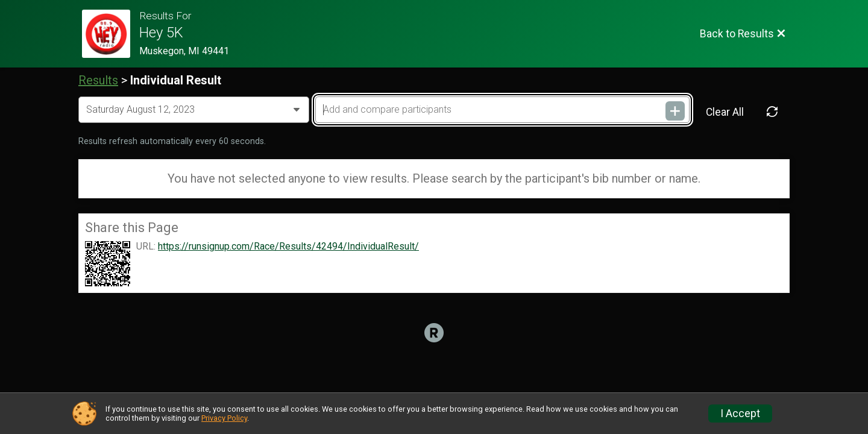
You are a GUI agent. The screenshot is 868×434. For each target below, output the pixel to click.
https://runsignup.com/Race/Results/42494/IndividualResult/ (288, 247)
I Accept (740, 414)
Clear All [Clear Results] (725, 112)
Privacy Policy (224, 418)
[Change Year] (194, 110)
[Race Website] (111, 34)
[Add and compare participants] (502, 110)
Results (98, 80)
